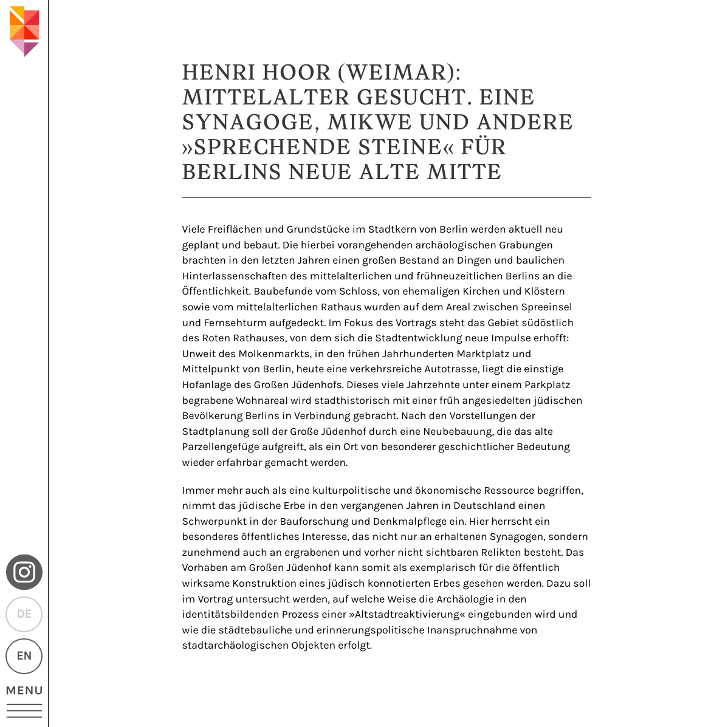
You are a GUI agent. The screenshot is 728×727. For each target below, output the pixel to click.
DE (24, 614)
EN (24, 656)
